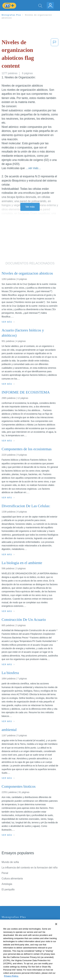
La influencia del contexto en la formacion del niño (30, 868)
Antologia (7, 884)
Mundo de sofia (10, 862)
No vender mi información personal (21, 951)
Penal (5, 873)
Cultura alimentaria (12, 879)
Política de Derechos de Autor (18, 938)
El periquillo (8, 889)
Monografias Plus (11, 15)
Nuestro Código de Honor (16, 947)
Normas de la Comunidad (16, 942)
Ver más (30, 207)
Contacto (7, 924)
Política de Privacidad (14, 933)
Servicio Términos (12, 928)
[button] (55, 55)
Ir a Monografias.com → (16, 960)
